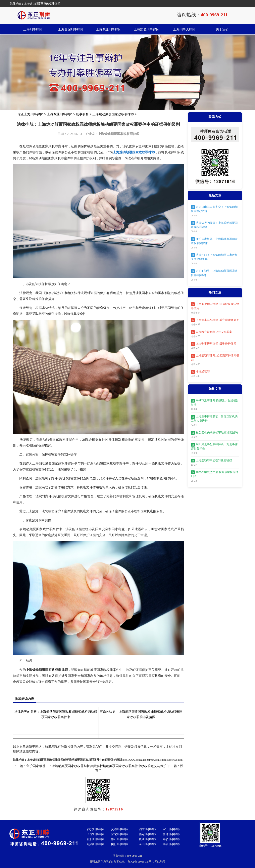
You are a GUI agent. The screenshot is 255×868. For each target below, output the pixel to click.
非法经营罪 (200, 372)
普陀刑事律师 (120, 834)
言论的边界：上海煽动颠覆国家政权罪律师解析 (214, 273)
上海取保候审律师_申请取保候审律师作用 (215, 306)
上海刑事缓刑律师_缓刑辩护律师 (214, 344)
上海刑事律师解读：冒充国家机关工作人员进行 (214, 419)
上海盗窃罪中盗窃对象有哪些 (211, 461)
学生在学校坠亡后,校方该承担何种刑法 (215, 474)
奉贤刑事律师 (171, 839)
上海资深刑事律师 (71, 29)
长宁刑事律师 (96, 834)
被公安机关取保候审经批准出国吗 (214, 433)
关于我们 (222, 29)
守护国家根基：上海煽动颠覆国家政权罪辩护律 (214, 241)
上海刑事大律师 (184, 29)
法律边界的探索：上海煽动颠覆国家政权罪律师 (214, 225)
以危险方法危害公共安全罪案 (211, 332)
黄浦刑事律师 (120, 829)
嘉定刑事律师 (147, 834)
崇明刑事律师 (171, 844)
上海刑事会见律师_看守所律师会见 (215, 320)
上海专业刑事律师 (109, 29)
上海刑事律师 (33, 29)
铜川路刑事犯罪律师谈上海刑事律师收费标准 (214, 446)
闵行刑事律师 (120, 844)
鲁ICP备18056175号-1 (141, 862)
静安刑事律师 (96, 829)
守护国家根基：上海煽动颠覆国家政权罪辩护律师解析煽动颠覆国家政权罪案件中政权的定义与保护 (96, 766)
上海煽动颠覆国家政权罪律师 (113, 114)
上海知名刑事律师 (146, 29)
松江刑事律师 (147, 839)
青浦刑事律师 (171, 834)
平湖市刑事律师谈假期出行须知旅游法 (214, 402)
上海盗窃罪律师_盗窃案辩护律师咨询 (215, 358)
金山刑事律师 (147, 844)
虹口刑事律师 (96, 839)
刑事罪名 (82, 114)
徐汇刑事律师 (120, 839)
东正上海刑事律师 (30, 114)
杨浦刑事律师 (96, 844)
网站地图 (160, 862)
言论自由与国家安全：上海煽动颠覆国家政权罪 (214, 209)
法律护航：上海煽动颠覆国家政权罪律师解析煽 (214, 257)
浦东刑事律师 (147, 829)
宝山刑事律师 (171, 829)
